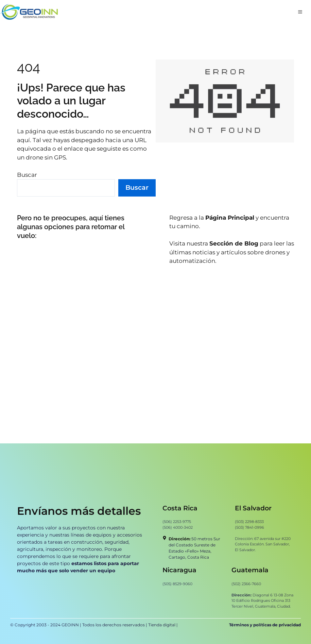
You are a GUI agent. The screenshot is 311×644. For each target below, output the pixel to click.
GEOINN (70, 625)
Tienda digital (162, 625)
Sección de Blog (234, 243)
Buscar (27, 175)
